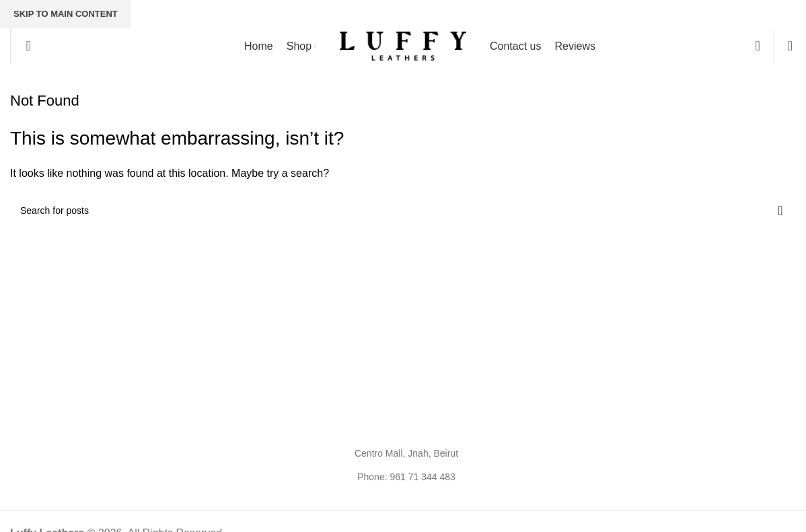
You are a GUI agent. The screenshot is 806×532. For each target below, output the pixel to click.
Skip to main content (66, 14)
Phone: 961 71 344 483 (406, 477)
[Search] (24, 46)
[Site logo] (403, 45)
